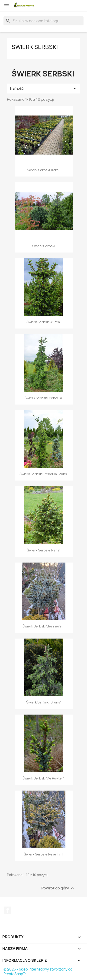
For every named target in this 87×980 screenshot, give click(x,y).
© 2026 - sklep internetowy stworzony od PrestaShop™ (38, 972)
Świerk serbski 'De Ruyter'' (43, 778)
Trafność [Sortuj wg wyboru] (43, 88)
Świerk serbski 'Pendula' (44, 398)
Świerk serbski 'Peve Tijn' (43, 854)
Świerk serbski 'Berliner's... (43, 626)
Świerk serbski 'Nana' (43, 550)
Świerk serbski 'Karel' (43, 170)
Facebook (8, 910)
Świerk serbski (35, 47)
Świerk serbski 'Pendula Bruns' (44, 474)
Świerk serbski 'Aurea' (43, 322)
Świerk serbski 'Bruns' (43, 702)
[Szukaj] (43, 21)
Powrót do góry (58, 888)
